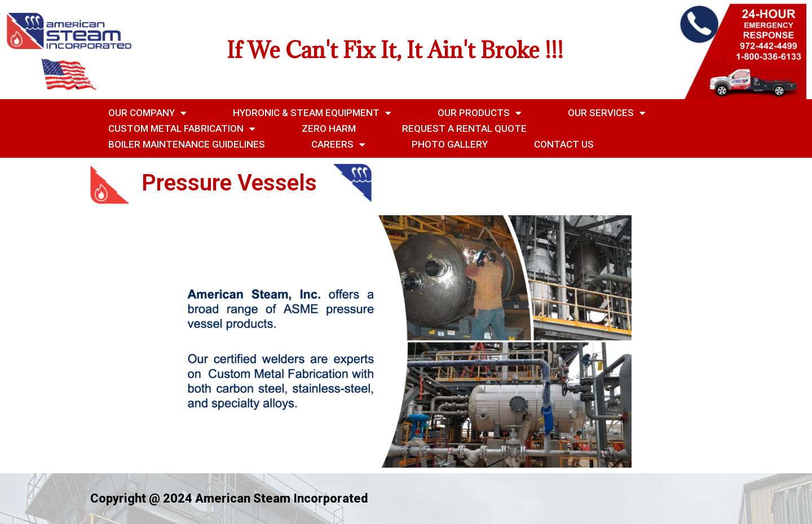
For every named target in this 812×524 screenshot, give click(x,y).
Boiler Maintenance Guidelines (187, 144)
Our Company (147, 113)
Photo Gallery (450, 144)
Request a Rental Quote (464, 128)
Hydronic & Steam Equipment (312, 113)
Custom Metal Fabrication (182, 128)
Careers (338, 144)
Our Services (607, 113)
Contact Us (564, 144)
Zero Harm (329, 128)
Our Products (480, 113)
